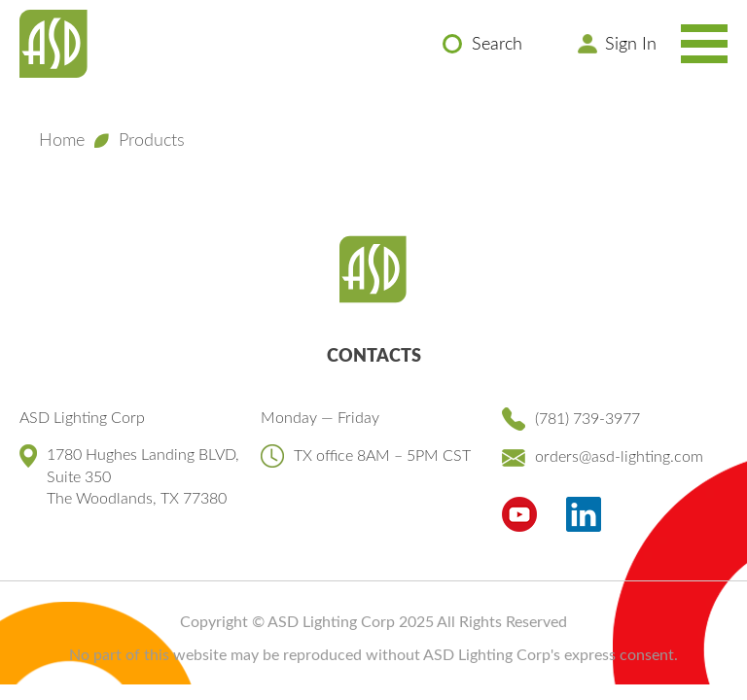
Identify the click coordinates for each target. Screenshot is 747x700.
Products (152, 141)
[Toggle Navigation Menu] (704, 44)
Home (62, 141)
